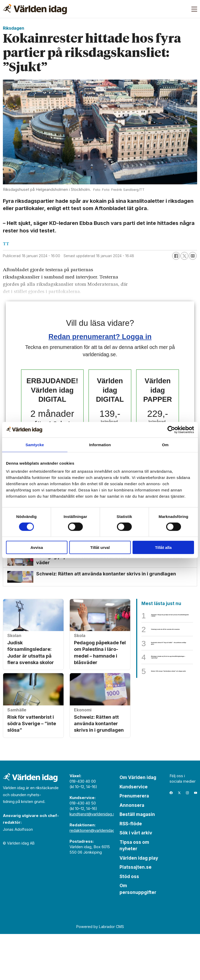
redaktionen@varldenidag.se (95, 876)
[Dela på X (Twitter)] (184, 256)
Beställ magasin (137, 860)
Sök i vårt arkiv (136, 879)
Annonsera (132, 851)
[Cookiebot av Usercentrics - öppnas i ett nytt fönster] (171, 430)
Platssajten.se (136, 913)
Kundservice (134, 833)
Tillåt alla (163, 547)
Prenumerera (134, 842)
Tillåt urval (100, 547)
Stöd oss (129, 923)
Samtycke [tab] (35, 444)
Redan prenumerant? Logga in (100, 337)
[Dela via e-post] (193, 256)
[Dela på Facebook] (176, 256)
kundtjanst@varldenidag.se (93, 860)
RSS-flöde (131, 870)
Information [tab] (100, 444)
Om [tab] (165, 444)
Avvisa (37, 547)
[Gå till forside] (35, 9)
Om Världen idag (138, 823)
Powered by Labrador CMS (100, 973)
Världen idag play (139, 904)
